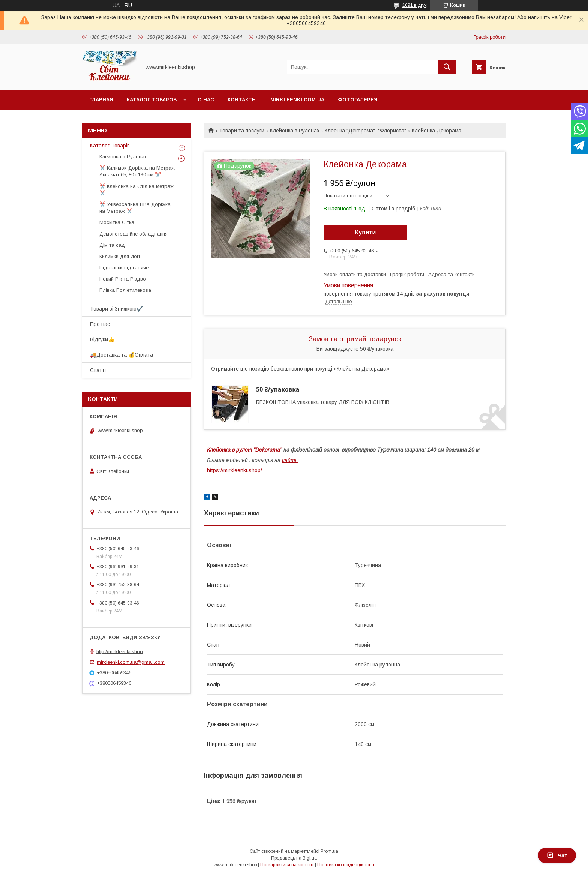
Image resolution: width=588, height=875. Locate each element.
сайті (290, 460)
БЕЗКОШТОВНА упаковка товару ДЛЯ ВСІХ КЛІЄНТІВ (323, 402)
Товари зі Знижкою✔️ (116, 309)
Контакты (242, 100)
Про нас (100, 324)
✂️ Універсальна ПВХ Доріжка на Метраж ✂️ (135, 208)
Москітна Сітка (117, 222)
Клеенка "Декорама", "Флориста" (365, 131)
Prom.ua (329, 851)
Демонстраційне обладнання (133, 234)
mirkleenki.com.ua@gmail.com (131, 662)
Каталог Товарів (110, 146)
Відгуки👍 (102, 339)
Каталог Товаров (152, 100)
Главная (101, 100)
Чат (557, 855)
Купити (366, 232)
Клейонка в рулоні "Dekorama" (244, 450)
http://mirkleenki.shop (120, 651)
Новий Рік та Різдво (123, 279)
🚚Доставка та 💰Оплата (121, 355)
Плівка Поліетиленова (125, 290)
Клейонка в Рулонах (295, 131)
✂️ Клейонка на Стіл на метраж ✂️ (136, 190)
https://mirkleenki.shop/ (235, 470)
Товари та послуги (242, 131)
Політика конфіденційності (346, 865)
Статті (98, 370)
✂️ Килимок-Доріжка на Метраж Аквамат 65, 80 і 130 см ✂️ (137, 171)
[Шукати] (447, 67)
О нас (206, 100)
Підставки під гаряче (124, 268)
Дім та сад (112, 245)
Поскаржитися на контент (287, 865)
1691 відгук (414, 5)
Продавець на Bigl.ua (294, 858)
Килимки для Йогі (120, 256)
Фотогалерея (358, 100)
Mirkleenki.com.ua (297, 100)
